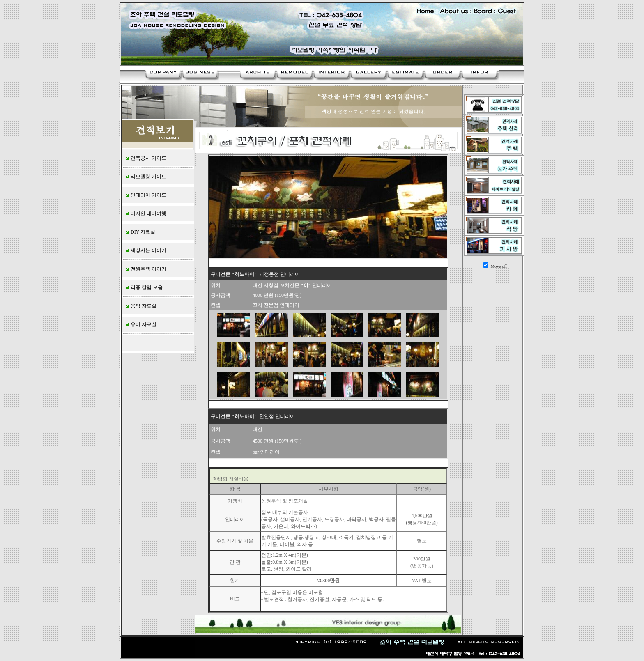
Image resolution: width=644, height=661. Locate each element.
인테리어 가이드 (145, 195)
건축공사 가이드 (145, 158)
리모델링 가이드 (145, 177)
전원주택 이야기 (145, 269)
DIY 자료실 (140, 232)
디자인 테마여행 (145, 213)
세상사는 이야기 (145, 250)
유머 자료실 (140, 324)
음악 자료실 (140, 306)
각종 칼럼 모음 (144, 287)
